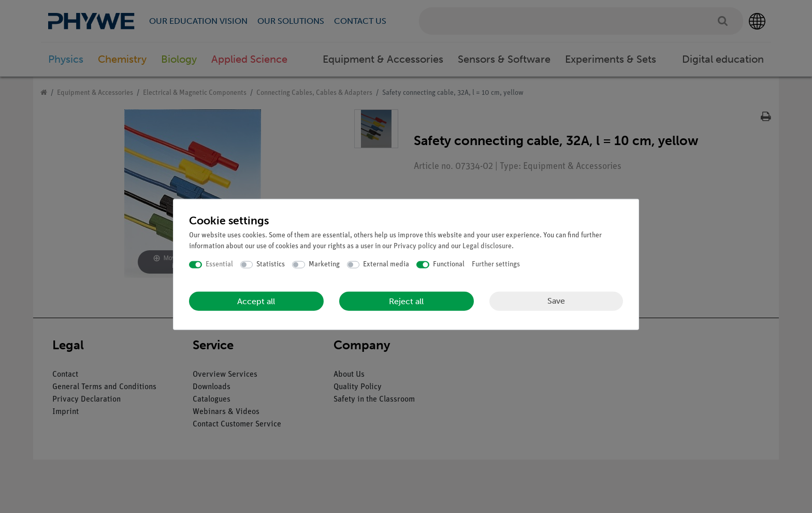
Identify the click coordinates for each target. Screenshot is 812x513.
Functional (449, 265)
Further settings (496, 265)
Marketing (324, 265)
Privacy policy (415, 246)
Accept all (256, 301)
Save (556, 301)
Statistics (271, 265)
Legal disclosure (487, 246)
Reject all (406, 301)
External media (386, 265)
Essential (219, 265)
